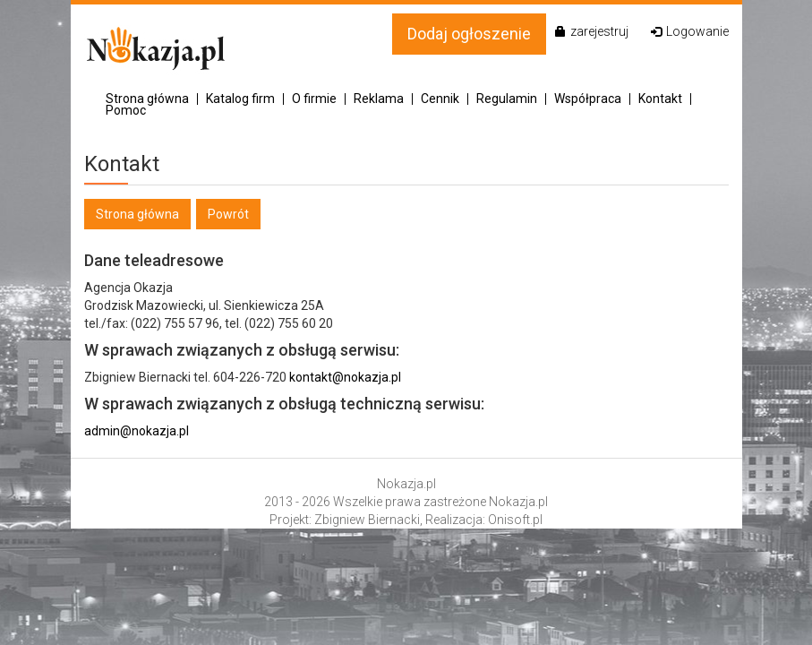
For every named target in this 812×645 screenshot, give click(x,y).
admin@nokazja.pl (137, 431)
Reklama (379, 99)
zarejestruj (592, 31)
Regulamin (507, 99)
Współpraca (588, 99)
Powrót (228, 214)
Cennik (440, 99)
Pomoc (126, 111)
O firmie (314, 99)
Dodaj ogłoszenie (469, 34)
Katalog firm (240, 99)
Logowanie (690, 31)
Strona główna (147, 99)
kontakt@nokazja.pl (345, 377)
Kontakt (660, 99)
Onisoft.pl (515, 520)
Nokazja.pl (406, 484)
